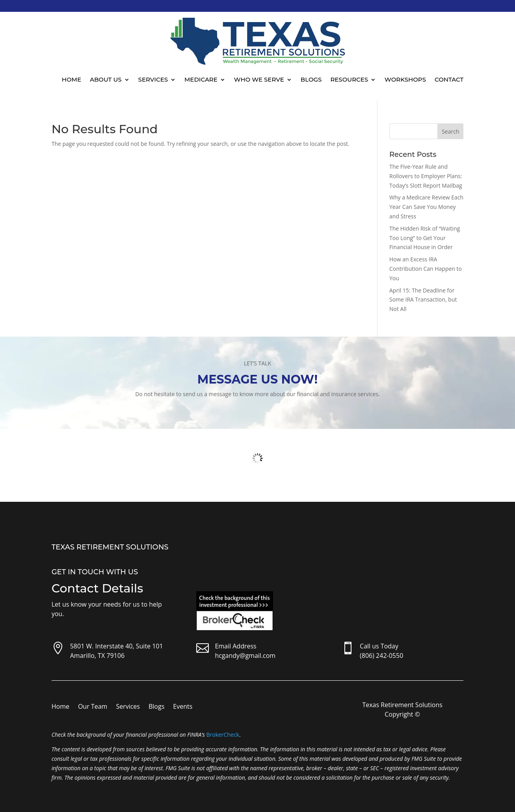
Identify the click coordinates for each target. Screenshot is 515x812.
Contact (449, 79)
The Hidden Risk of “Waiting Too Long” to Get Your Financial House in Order (425, 238)
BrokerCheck (222, 735)
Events (183, 707)
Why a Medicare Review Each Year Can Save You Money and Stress (426, 207)
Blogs (311, 79)
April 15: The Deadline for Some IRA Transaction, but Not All (423, 300)
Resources (349, 79)
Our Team (93, 707)
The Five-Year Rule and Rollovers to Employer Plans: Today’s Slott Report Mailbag (426, 176)
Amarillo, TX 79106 (97, 656)
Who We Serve (259, 79)
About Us (106, 79)
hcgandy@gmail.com (245, 656)
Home (72, 79)
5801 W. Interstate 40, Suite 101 (117, 646)
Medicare (201, 79)
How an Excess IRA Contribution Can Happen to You (426, 269)
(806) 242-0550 (381, 656)
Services (153, 79)
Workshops (405, 79)
